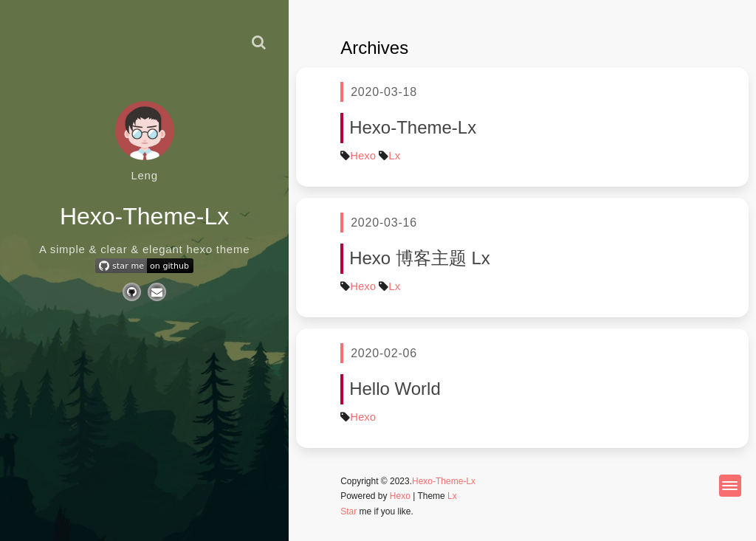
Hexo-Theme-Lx (413, 127)
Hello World (395, 389)
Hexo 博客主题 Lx (420, 258)
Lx (394, 155)
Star (348, 511)
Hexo (363, 155)
